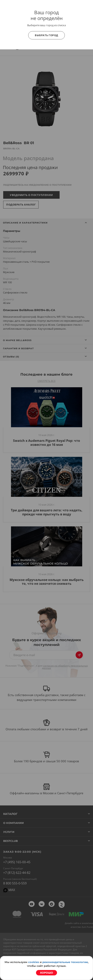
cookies (34, 962)
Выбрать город (46, 35)
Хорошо (46, 973)
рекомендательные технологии (65, 962)
